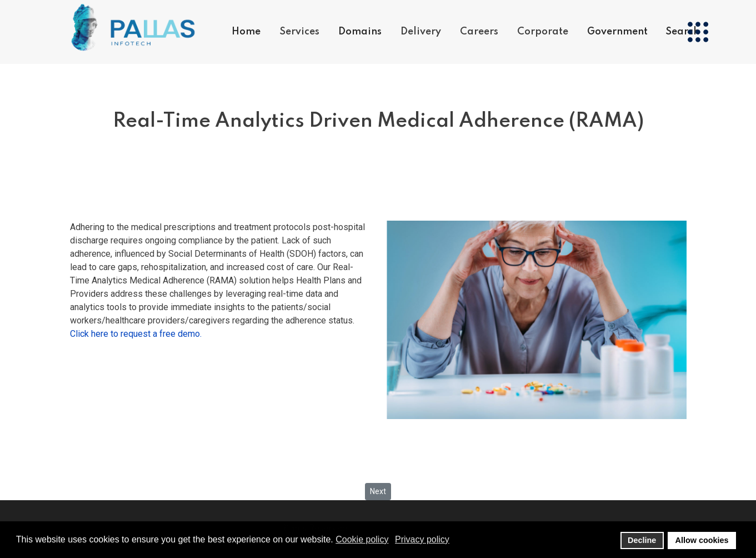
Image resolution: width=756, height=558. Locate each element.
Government (617, 32)
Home (246, 32)
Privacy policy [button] (422, 539)
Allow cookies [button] (702, 540)
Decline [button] (642, 540)
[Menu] (698, 32)
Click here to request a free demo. (136, 334)
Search (682, 32)
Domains (360, 32)
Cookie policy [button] (362, 539)
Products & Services (326, 76)
